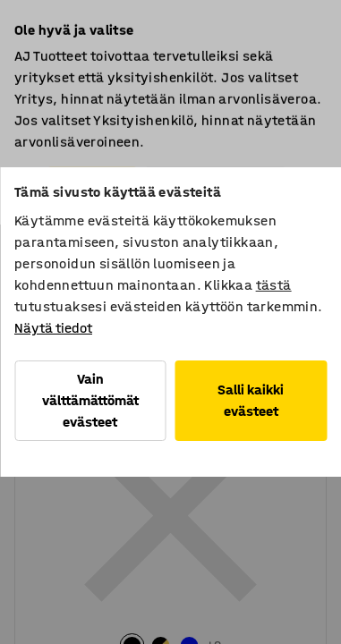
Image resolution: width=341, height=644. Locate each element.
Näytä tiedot (53, 328)
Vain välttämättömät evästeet (90, 400)
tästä (274, 285)
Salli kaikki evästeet (251, 400)
